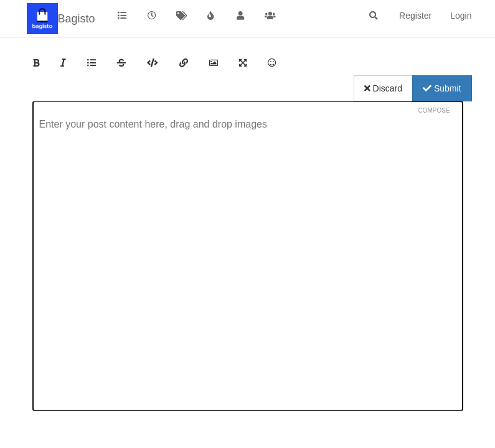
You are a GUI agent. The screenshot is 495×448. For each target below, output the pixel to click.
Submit (442, 88)
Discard (383, 88)
